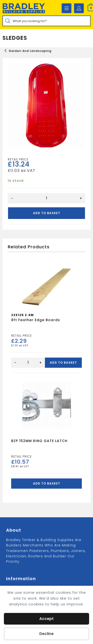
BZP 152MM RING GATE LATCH (39, 441)
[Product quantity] (47, 198)
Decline (46, 634)
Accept (46, 619)
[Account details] (79, 8)
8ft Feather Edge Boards (36, 320)
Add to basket (47, 213)
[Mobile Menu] (67, 8)
